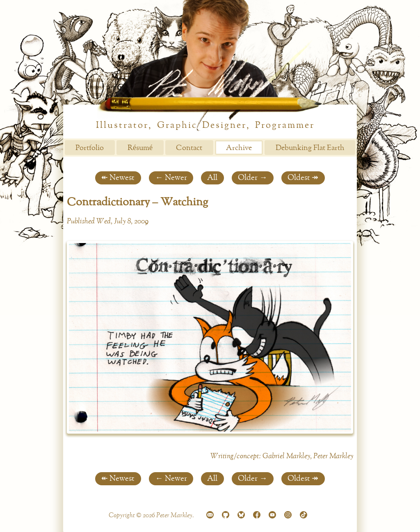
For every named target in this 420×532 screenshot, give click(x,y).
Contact (189, 148)
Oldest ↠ (303, 178)
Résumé (140, 148)
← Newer (171, 178)
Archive (239, 148)
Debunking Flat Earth (310, 148)
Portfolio (90, 148)
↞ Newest (118, 178)
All (212, 178)
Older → (252, 178)
